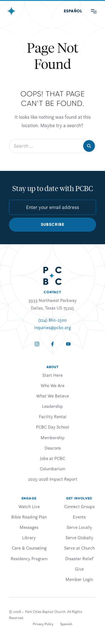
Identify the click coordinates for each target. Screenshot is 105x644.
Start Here (53, 375)
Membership (53, 438)
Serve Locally (79, 527)
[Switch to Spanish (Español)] (73, 11)
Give (79, 569)
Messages (29, 527)
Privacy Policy (43, 624)
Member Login (79, 579)
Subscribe (53, 225)
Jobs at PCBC (53, 458)
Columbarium (53, 469)
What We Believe (53, 396)
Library (29, 538)
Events (79, 517)
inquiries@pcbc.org (53, 327)
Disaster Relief (79, 559)
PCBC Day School (53, 427)
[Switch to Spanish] (66, 624)
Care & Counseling (29, 548)
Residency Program (29, 559)
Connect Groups (79, 506)
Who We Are (53, 385)
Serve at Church (79, 548)
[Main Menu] (94, 11)
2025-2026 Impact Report (53, 479)
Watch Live (29, 506)
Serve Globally (79, 538)
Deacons (53, 448)
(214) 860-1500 (53, 320)
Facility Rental (53, 417)
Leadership (53, 406)
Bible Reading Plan (29, 517)
